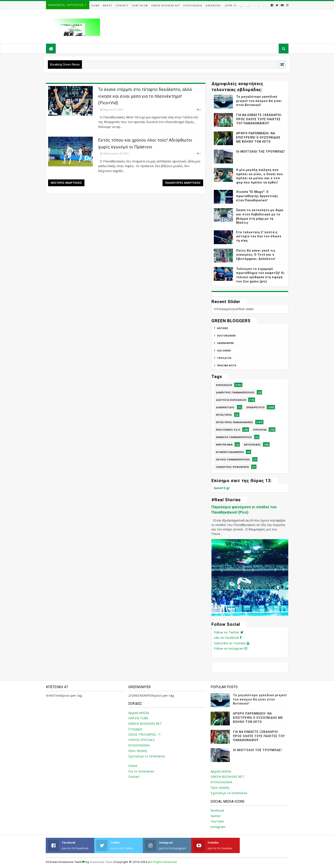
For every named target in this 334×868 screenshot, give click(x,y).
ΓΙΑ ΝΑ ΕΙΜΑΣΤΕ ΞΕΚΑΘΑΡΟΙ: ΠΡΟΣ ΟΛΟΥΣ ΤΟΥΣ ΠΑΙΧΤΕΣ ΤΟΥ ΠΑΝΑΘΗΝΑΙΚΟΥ (259, 119)
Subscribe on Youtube (232, 643)
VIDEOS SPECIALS (141, 740)
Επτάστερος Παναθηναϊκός (235, 422)
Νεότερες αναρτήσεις (66, 183)
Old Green (224, 350)
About (108, 6)
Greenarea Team (101, 862)
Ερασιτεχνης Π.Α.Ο (228, 430)
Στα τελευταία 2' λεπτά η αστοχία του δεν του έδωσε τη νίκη (259, 236)
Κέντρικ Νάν (224, 445)
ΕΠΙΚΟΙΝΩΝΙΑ (139, 745)
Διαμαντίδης (225, 407)
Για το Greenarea (141, 771)
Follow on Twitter (229, 632)
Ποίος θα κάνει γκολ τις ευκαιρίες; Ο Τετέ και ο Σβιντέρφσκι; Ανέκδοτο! (256, 255)
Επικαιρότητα (255, 407)
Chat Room (140, 6)
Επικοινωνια (193, 6)
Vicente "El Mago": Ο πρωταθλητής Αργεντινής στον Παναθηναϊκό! (257, 196)
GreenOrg (213, 6)
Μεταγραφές (252, 445)
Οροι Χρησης (138, 751)
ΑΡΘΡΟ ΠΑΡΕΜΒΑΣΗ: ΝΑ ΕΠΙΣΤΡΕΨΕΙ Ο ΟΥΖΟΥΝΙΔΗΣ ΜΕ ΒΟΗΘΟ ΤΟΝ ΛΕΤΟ (258, 137)
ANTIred (222, 328)
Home (96, 6)
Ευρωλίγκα (260, 430)
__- (242, 6)
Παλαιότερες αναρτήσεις (183, 183)
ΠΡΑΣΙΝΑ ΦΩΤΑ (227, 365)
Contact (122, 6)
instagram (218, 827)
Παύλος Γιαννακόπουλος (233, 459)
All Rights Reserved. (163, 862)
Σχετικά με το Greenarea (147, 756)
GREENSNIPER (225, 343)
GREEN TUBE (138, 718)
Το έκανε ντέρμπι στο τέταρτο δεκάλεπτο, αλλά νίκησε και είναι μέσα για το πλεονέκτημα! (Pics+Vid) (145, 96)
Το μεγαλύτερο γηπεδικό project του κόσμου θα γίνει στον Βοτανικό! (259, 101)
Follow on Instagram (231, 648)
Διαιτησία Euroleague (231, 400)
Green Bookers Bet (166, 6)
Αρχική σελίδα (139, 713)
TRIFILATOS (224, 358)
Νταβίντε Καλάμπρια (230, 452)
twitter (216, 816)
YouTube (217, 821)
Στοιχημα (135, 729)
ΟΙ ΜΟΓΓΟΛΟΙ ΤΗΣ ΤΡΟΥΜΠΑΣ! (261, 152)
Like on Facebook (228, 637)
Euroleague (224, 385)
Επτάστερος (224, 415)
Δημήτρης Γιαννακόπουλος (235, 392)
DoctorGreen (226, 336)
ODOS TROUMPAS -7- (145, 734)
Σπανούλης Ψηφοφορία (232, 467)
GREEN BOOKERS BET (145, 723)
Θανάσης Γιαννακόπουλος (234, 437)
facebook (217, 810)
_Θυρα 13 (230, 6)
